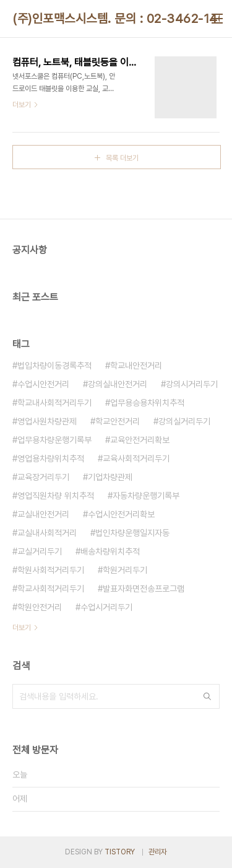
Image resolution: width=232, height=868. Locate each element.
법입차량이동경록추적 (54, 366)
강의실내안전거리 (118, 384)
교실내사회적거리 (47, 533)
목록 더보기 (122, 158)
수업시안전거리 (43, 384)
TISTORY (120, 852)
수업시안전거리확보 (121, 514)
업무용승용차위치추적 (147, 403)
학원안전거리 (40, 607)
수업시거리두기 (106, 607)
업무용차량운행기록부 (54, 440)
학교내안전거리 (136, 366)
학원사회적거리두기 (51, 570)
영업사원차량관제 (47, 421)
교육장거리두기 (43, 477)
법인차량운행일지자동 (132, 533)
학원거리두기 (125, 570)
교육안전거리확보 (140, 440)
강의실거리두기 (184, 421)
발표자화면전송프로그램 (144, 589)
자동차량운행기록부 (146, 496)
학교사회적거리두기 (51, 589)
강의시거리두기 (192, 384)
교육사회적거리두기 (136, 458)
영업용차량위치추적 (51, 458)
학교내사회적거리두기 (54, 403)
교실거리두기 (40, 551)
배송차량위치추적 (110, 551)
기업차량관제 (110, 477)
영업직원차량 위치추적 (56, 496)
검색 (207, 696)
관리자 (158, 852)
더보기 (22, 628)
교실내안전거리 (43, 514)
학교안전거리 (118, 421)
